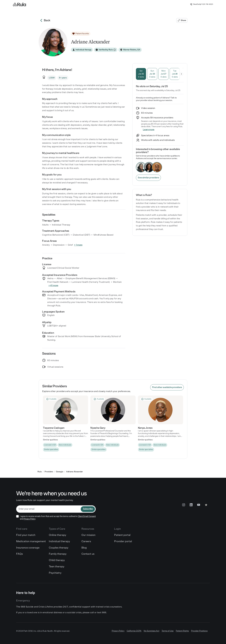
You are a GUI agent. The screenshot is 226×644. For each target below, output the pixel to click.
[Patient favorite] (81, 34)
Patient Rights (182, 631)
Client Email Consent (87, 516)
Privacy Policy (30, 519)
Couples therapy (59, 548)
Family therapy (58, 554)
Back (44, 20)
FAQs (19, 554)
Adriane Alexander (74, 472)
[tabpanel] (160, 88)
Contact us (88, 554)
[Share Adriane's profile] (182, 20)
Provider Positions (199, 631)
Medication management (31, 541)
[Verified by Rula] (106, 50)
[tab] (141, 74)
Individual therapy (59, 541)
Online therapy (58, 535)
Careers (86, 541)
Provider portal (123, 541)
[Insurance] (149, 130)
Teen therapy (57, 567)
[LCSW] (52, 78)
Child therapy (57, 560)
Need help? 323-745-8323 (202, 4)
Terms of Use (168, 631)
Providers (49, 472)
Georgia (60, 472)
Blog (84, 548)
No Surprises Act (151, 631)
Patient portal (122, 535)
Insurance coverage (28, 548)
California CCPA (134, 631)
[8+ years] (63, 78)
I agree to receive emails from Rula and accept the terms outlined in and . (58, 518)
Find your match (26, 535)
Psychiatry (55, 573)
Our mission (88, 535)
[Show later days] (181, 74)
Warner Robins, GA (132, 50)
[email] (49, 509)
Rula (40, 472)
